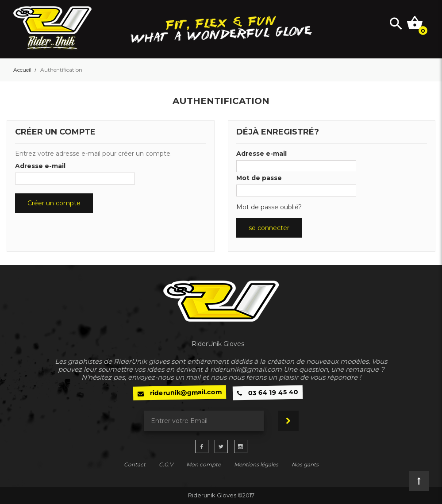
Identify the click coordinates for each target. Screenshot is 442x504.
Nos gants (305, 464)
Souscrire (288, 421)
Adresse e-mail (40, 166)
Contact (135, 464)
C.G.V (166, 464)
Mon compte (204, 464)
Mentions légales (256, 464)
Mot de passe (259, 178)
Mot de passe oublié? (269, 207)
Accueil (22, 70)
